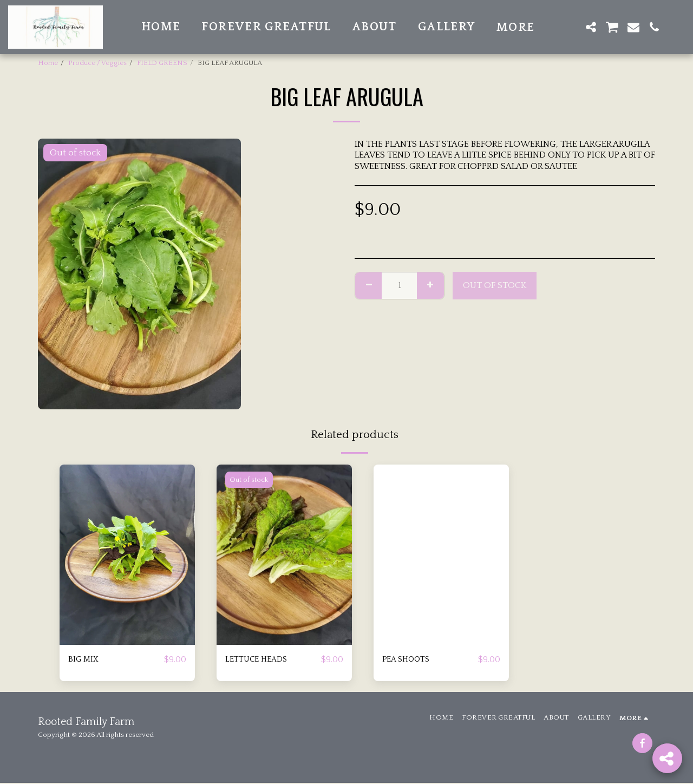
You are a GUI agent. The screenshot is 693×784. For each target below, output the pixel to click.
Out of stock (495, 285)
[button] (571, 27)
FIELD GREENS (162, 63)
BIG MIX (84, 660)
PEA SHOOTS (409, 660)
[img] (127, 555)
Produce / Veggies (97, 63)
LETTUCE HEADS (259, 660)
